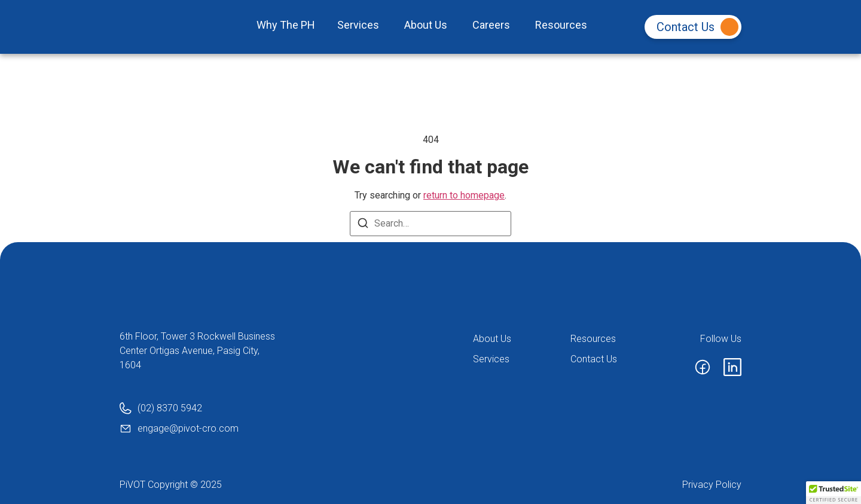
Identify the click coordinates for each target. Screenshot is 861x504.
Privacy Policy (712, 485)
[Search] (363, 225)
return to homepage (464, 195)
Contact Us (697, 27)
